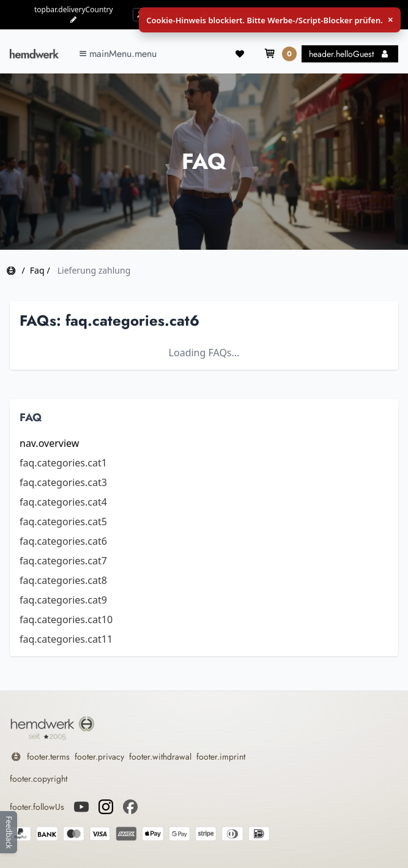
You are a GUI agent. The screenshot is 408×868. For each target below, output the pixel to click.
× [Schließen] (391, 20)
